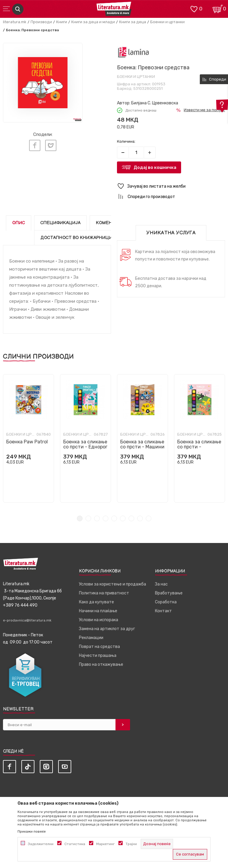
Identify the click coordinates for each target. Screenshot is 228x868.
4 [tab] (106, 518)
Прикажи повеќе (32, 831)
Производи (41, 22)
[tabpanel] (28, 438)
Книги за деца (133, 22)
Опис (19, 223)
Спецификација (60, 223)
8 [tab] (140, 518)
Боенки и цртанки (167, 22)
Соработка (166, 602)
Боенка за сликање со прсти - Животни (199, 447)
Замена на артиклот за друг (107, 629)
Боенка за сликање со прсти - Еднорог (85, 444)
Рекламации (91, 638)
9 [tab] (149, 518)
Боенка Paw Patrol (27, 442)
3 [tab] (97, 518)
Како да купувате (96, 602)
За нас (161, 584)
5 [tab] (114, 518)
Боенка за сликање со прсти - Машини (142, 444)
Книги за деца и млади (93, 22)
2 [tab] (88, 518)
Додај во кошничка (155, 167)
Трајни (131, 844)
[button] (171, 186)
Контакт (163, 611)
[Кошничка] (218, 8)
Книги (62, 22)
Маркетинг (105, 844)
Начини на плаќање (98, 611)
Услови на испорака (99, 620)
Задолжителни (41, 844)
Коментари (110, 223)
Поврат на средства (99, 647)
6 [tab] (123, 518)
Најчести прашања (98, 656)
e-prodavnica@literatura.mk (27, 620)
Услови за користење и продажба (113, 584)
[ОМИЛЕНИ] (194, 8)
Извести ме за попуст (204, 110)
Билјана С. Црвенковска (155, 103)
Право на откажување (101, 664)
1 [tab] (80, 518)
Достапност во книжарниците (79, 238)
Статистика (75, 844)
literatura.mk (15, 22)
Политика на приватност (104, 593)
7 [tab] (131, 518)
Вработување (169, 593)
